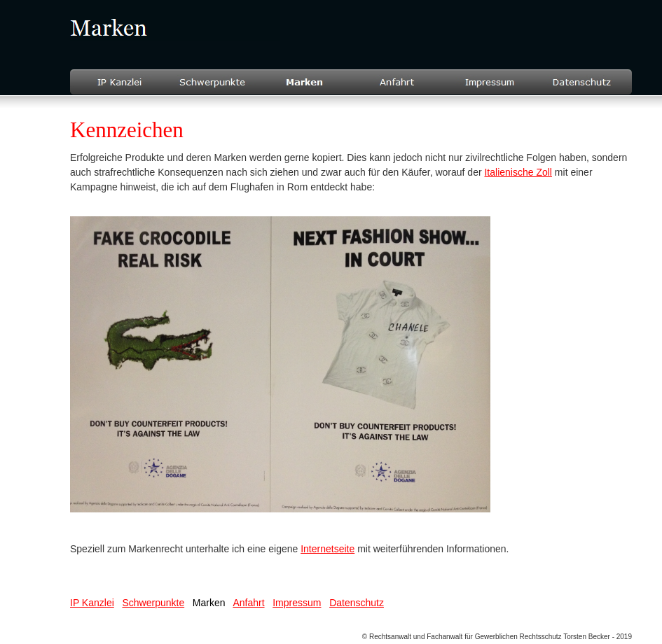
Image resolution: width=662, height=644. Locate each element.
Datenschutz (357, 603)
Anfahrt (248, 603)
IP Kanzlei (92, 603)
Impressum (297, 603)
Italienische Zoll (518, 172)
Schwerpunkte (153, 603)
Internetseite (327, 549)
